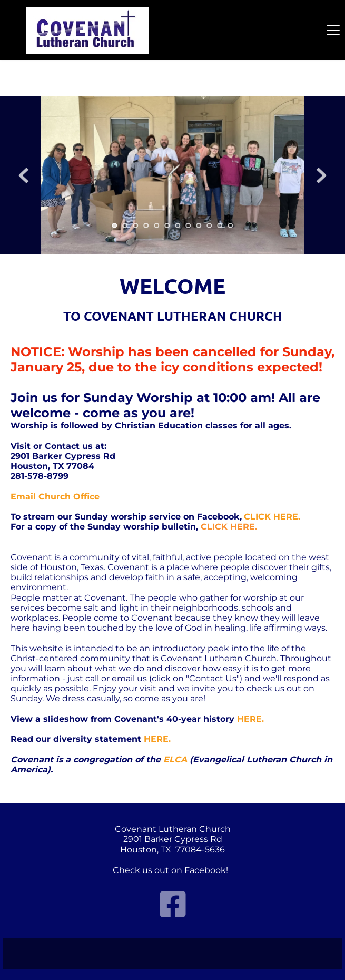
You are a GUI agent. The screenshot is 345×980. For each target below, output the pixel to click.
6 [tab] (167, 226)
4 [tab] (146, 226)
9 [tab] (199, 226)
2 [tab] (125, 226)
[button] (333, 30)
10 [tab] (210, 226)
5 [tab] (157, 226)
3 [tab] (136, 226)
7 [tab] (178, 226)
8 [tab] (189, 226)
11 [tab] (220, 226)
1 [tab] (115, 226)
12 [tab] (231, 226)
